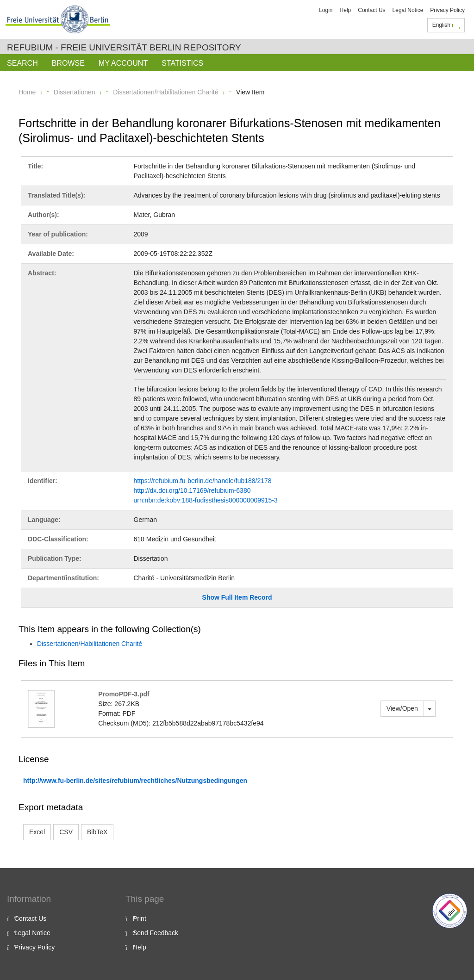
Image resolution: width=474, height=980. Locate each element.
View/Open (402, 708)
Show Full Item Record (237, 597)
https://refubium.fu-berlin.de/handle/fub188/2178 (203, 481)
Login (326, 10)
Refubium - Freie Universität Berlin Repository (124, 47)
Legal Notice (408, 10)
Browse (68, 63)
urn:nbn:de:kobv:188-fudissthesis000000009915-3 (206, 500)
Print (140, 918)
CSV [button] (66, 832)
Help (346, 10)
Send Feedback (156, 933)
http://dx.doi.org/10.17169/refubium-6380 (192, 490)
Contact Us (371, 10)
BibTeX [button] (97, 832)
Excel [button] (37, 832)
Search (22, 63)
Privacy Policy (447, 10)
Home (27, 92)
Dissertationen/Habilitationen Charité (165, 92)
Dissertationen (75, 92)
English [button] (446, 25)
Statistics (182, 63)
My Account (123, 63)
